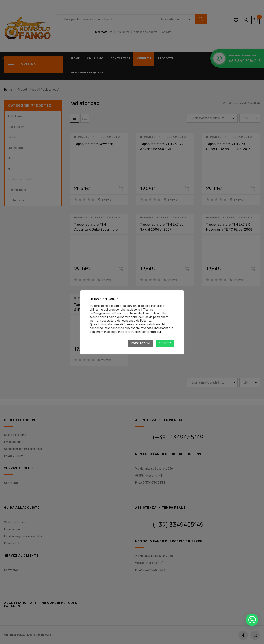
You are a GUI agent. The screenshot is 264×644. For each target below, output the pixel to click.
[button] (252, 620)
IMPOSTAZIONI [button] (141, 343)
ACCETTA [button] (165, 343)
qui (159, 332)
